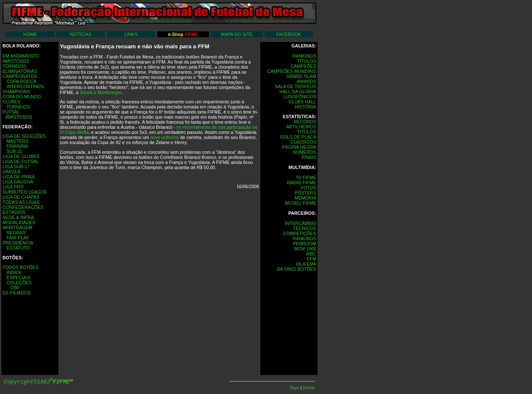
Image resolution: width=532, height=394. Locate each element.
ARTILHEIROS (301, 127)
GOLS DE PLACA (298, 137)
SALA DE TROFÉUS (295, 86)
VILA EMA (306, 264)
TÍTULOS (307, 61)
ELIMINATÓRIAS (20, 71)
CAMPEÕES (304, 66)
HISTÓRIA (306, 107)
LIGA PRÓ (13, 187)
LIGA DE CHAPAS (21, 197)
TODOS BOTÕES (21, 267)
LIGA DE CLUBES (21, 156)
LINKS (131, 34)
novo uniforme (164, 137)
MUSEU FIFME (301, 203)
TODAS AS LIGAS (21, 202)
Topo (295, 388)
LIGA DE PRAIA (19, 177)
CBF (15, 288)
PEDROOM (305, 244)
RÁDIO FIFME (302, 183)
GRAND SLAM (301, 76)
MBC (311, 254)
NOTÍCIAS (81, 34)
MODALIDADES (19, 222)
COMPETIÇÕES (299, 233)
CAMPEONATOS (20, 76)
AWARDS (306, 81)
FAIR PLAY (18, 238)
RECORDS (305, 122)
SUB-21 (14, 151)
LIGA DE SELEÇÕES (24, 136)
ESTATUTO (18, 248)
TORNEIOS (14, 66)
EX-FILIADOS (17, 293)
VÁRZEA (12, 172)
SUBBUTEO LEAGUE (25, 192)
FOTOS (308, 188)
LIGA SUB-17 (16, 166)
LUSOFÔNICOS (300, 97)
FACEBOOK (289, 34)
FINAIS (309, 157)
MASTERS (17, 141)
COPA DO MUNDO (22, 97)
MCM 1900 (305, 249)
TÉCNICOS (305, 228)
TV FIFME (306, 178)
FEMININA (17, 146)
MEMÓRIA (305, 198)
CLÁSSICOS (303, 142)
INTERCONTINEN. (26, 86)
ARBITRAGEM (17, 228)
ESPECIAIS (18, 277)
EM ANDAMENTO (21, 56)
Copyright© (37, 382)
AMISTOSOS (16, 61)
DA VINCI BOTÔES (297, 269)
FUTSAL (11, 112)
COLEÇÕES (19, 283)
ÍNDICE (14, 272)
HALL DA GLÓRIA (298, 92)
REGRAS (16, 233)
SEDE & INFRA (18, 217)
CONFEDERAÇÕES (23, 207)
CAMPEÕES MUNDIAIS (292, 71)
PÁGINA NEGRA (299, 147)
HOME (30, 34)
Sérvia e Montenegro (101, 92)
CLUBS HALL (302, 102)
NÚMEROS (305, 152)
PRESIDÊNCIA (18, 243)
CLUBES (12, 102)
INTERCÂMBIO (301, 223)
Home (309, 388)
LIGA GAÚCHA (18, 182)
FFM (312, 259)
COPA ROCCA (21, 81)
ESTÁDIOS (14, 212)
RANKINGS (304, 56)
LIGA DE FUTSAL (21, 161)
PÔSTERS (305, 193)
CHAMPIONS (16, 92)
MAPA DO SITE (237, 34)
